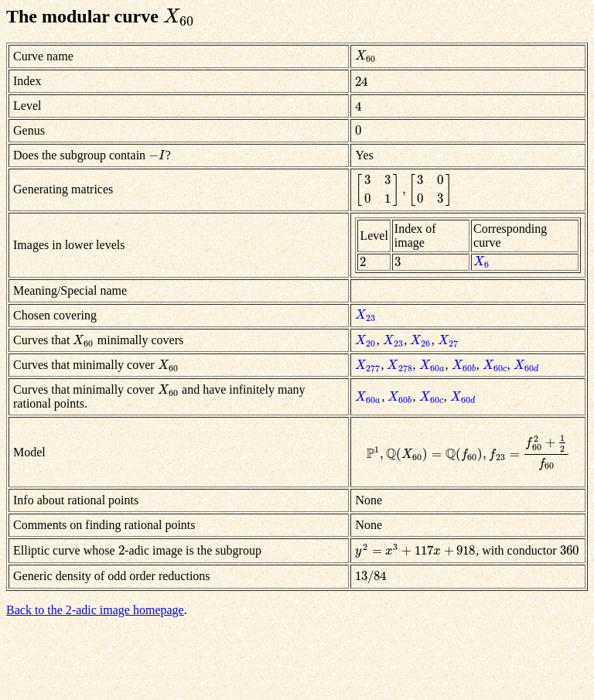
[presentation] (179, 16)
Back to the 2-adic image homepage (95, 610)
